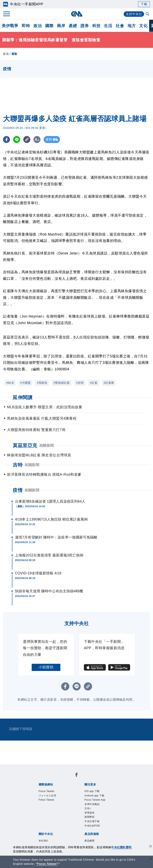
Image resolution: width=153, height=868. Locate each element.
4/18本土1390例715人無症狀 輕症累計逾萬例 (51, 519)
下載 (144, 4)
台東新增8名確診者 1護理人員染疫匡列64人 (50, 501)
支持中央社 (134, 14)
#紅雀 (94, 383)
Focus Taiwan (47, 791)
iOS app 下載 (93, 791)
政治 (38, 26)
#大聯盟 (25, 383)
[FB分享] (6, 140)
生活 (108, 26)
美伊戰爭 (10, 26)
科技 (96, 26)
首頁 (6, 54)
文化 (143, 26)
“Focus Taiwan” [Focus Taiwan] (47, 864)
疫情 (18, 490)
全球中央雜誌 (93, 805)
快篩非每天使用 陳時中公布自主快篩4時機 (49, 591)
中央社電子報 (93, 823)
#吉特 (80, 383)
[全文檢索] (148, 14)
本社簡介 (44, 843)
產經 (73, 26)
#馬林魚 (42, 383)
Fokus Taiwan (47, 800)
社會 (120, 26)
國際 (49, 26)
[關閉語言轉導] (151, 859)
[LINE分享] (17, 140)
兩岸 (61, 26)
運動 (14, 54)
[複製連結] (27, 140)
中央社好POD (93, 828)
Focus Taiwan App (96, 800)
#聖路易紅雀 (62, 383)
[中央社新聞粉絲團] (76, 775)
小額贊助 (46, 667)
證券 (85, 26)
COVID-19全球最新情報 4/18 (38, 573)
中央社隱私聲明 (121, 847)
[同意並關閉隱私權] (151, 847)
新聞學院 (90, 818)
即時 (26, 26)
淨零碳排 (90, 814)
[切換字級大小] (37, 140)
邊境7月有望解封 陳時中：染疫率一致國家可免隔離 (56, 537)
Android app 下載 (95, 796)
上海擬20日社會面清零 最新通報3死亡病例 (49, 555)
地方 (132, 26)
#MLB (10, 383)
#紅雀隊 (109, 383)
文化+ (88, 809)
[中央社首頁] (77, 14)
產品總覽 (90, 843)
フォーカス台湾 (48, 796)
